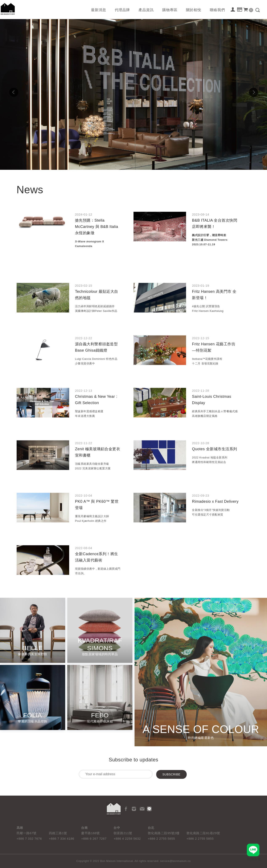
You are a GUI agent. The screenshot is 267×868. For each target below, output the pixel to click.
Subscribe (171, 774)
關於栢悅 (194, 10)
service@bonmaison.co (175, 861)
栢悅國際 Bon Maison (8, 9)
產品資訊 (146, 10)
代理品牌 (122, 10)
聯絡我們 (217, 10)
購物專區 (170, 10)
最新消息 (99, 10)
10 (156, 166)
